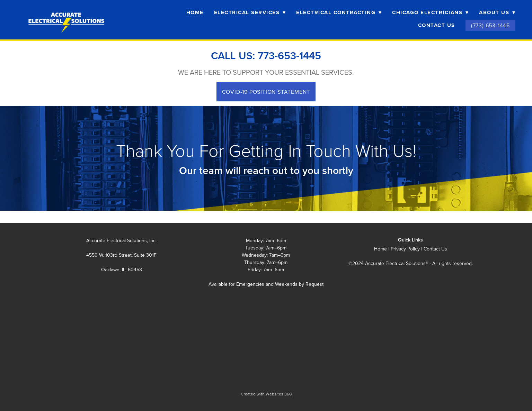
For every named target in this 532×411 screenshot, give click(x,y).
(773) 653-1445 (490, 25)
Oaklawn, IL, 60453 (122, 270)
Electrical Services (250, 12)
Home (195, 12)
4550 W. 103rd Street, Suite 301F (121, 255)
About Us (497, 12)
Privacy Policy (405, 249)
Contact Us (437, 25)
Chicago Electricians (430, 12)
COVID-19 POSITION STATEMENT (266, 92)
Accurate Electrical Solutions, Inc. (121, 240)
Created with (266, 394)
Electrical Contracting (339, 12)
